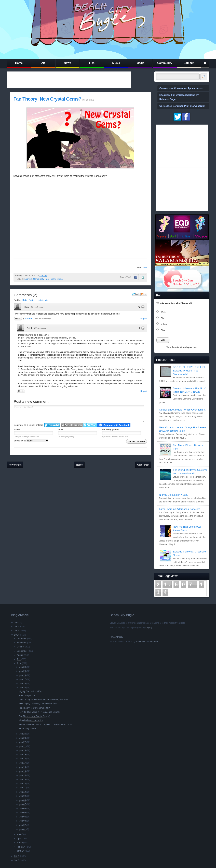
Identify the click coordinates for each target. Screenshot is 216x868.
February (21, 847)
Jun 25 (23, 688)
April (19, 839)
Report (144, 319)
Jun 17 (23, 763)
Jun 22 (23, 742)
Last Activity (43, 300)
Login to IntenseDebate (52, 425)
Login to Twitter (90, 425)
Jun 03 (23, 821)
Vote (163, 340)
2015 (17, 860)
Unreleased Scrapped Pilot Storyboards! (182, 106)
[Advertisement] (69, 80)
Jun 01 (23, 829)
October (21, 647)
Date (25, 300)
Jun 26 (23, 684)
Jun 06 (23, 809)
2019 (17, 627)
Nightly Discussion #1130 (174, 495)
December (22, 638)
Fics (92, 63)
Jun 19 (23, 755)
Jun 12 (23, 784)
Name (17, 429)
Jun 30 (23, 667)
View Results (173, 347)
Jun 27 (23, 679)
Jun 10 (23, 792)
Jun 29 (23, 671)
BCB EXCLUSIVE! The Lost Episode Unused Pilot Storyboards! (189, 371)
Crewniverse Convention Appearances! (181, 88)
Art (43, 63)
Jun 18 (23, 759)
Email (60, 429)
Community (165, 63)
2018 (17, 631)
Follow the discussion (144, 294)
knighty (149, 628)
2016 (17, 856)
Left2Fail (154, 642)
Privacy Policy (116, 637)
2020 (17, 622)
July (19, 659)
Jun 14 (23, 775)
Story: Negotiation (27, 729)
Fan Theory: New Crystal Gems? (47, 99)
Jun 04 (23, 817)
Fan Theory (50, 279)
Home (19, 63)
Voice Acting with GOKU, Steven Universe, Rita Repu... (45, 700)
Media (140, 63)
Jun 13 (23, 779)
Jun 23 (23, 738)
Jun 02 (23, 825)
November (22, 643)
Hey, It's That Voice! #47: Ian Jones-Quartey (40, 712)
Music (116, 63)
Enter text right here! (79, 414)
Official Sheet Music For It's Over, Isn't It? (183, 410)
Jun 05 (23, 813)
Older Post (143, 465)
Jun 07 (23, 804)
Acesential (140, 642)
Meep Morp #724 (27, 695)
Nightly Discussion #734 (30, 691)
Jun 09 (23, 796)
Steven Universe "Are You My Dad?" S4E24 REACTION (45, 725)
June (19, 663)
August (20, 655)
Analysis (28, 279)
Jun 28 (23, 675)
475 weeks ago (36, 307)
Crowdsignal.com (189, 347)
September (22, 651)
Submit (189, 63)
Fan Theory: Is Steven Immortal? (34, 708)
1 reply (29, 319)
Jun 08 (23, 800)
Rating (32, 300)
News (67, 63)
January (21, 851)
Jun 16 (23, 767)
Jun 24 (23, 734)
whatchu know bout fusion (31, 720)
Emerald (144, 267)
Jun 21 (23, 746)
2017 (17, 635)
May (19, 834)
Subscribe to (31, 441)
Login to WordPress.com (72, 425)
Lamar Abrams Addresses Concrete (180, 509)
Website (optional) (111, 429)
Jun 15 (23, 771)
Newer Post (15, 465)
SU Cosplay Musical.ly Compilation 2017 (38, 704)
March (20, 843)
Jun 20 (23, 750)
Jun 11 (23, 788)
